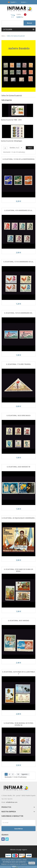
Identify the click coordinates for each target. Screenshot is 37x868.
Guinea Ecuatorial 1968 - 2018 (11, 120)
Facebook (3, 839)
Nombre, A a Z (16, 148)
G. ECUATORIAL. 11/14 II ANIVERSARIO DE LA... (19, 262)
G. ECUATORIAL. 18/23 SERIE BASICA (18, 415)
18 (18, 774)
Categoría (8, 29)
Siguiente (25, 774)
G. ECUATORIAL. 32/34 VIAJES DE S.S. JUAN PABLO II (19, 673)
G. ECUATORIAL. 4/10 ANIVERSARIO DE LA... (19, 210)
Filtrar (30, 148)
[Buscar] (18, 23)
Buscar (30, 23)
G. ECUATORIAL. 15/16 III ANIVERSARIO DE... (18, 313)
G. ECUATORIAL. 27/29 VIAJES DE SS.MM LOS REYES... (18, 570)
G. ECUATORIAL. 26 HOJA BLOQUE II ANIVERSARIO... (18, 518)
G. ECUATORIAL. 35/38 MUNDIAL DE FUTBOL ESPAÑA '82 (19, 724)
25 (5, 148)
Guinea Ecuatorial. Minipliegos (11, 141)
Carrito (18, 16)
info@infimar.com (12, 802)
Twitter (7, 839)
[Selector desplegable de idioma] (13, 2)
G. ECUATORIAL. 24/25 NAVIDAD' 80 (18, 467)
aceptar (32, 863)
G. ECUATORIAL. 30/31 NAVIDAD (19, 621)
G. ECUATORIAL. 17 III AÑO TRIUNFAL (18, 364)
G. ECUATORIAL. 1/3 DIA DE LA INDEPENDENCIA (18, 159)
